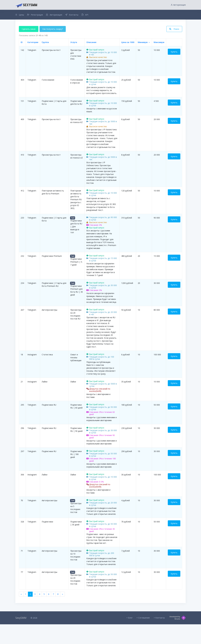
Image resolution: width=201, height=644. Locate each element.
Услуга (74, 62)
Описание (91, 62)
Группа (45, 62)
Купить (174, 71)
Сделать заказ (29, 49)
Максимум (159, 62)
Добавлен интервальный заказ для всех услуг (100, 27)
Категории (33, 62)
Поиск (174, 49)
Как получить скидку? (53, 49)
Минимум (143, 62)
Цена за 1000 (128, 62)
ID (22, 62)
